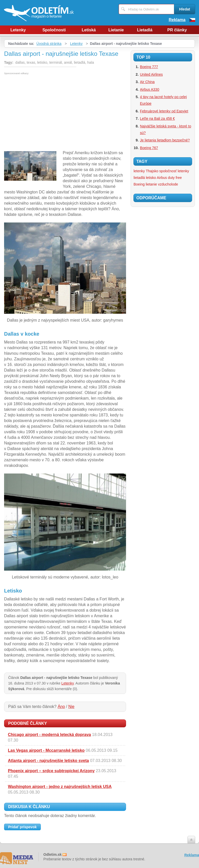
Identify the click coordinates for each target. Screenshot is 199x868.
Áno (61, 707)
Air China (147, 82)
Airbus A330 (150, 89)
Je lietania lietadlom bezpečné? (165, 140)
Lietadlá (145, 30)
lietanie (151, 184)
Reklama (177, 20)
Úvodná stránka (49, 44)
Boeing (139, 184)
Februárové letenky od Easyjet (164, 111)
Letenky (18, 30)
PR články (177, 30)
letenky (183, 171)
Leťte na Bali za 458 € (157, 119)
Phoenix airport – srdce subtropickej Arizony (51, 771)
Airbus (162, 178)
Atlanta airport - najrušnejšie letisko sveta (48, 761)
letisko (151, 178)
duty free (175, 178)
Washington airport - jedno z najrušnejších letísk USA (60, 787)
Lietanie (116, 30)
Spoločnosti (54, 30)
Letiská (89, 30)
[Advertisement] (47, 113)
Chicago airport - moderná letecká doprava (49, 735)
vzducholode (168, 184)
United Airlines (151, 74)
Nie (71, 707)
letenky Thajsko (146, 171)
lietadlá (139, 178)
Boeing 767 (149, 148)
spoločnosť (168, 171)
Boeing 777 (149, 67)
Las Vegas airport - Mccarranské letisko (46, 750)
